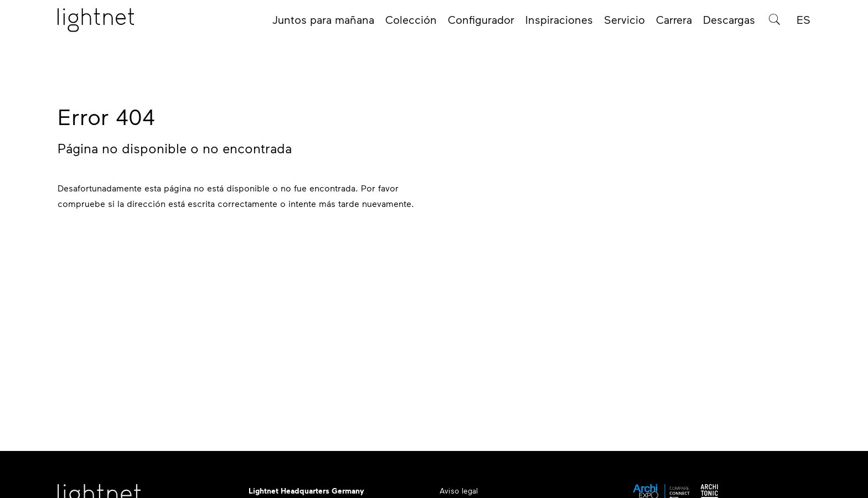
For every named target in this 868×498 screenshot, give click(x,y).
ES (804, 23)
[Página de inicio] (96, 24)
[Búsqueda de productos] (774, 23)
